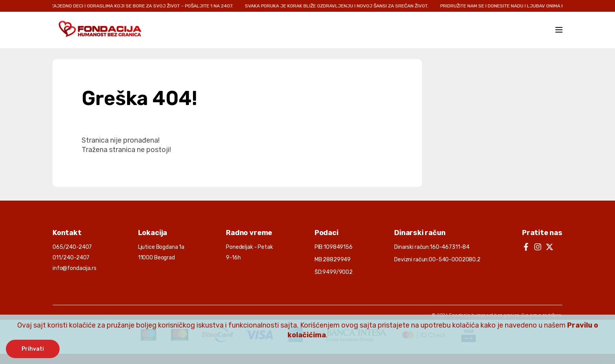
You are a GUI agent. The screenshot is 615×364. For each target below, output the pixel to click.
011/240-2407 (71, 258)
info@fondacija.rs (75, 268)
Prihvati (33, 349)
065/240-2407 (72, 247)
